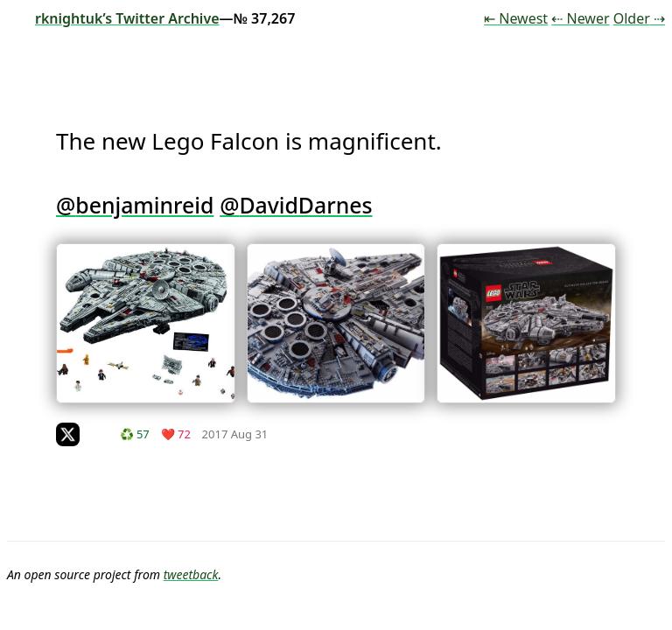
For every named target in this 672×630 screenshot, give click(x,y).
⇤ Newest (516, 18)
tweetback (191, 574)
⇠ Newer (580, 18)
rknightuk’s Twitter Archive (113, 18)
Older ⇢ (639, 18)
